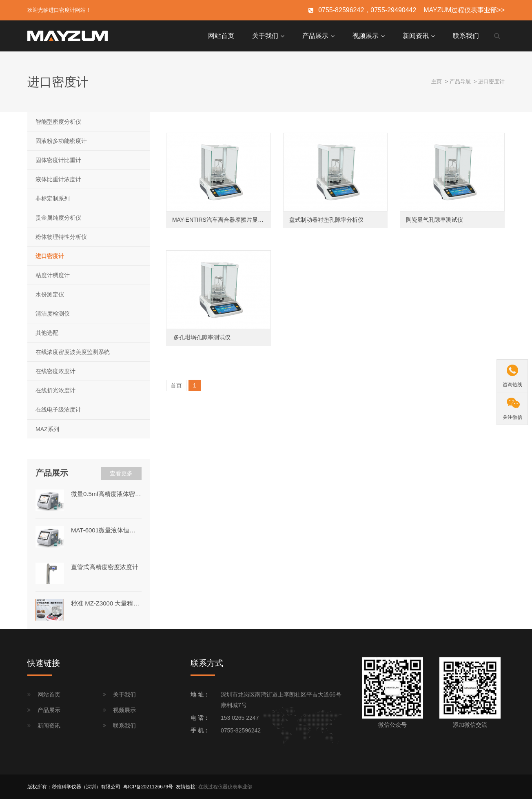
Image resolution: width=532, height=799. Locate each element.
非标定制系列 (53, 198)
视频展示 (366, 36)
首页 (176, 385)
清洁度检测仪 (53, 314)
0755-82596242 (241, 730)
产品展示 (315, 36)
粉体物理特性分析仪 (61, 237)
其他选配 (47, 333)
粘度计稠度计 (53, 275)
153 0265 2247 (240, 718)
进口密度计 (491, 81)
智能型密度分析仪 (58, 122)
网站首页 (221, 36)
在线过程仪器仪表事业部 (225, 787)
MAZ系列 (47, 429)
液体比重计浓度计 (58, 179)
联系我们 (466, 36)
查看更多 (121, 473)
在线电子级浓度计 (58, 410)
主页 (437, 81)
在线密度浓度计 (55, 371)
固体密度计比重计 (58, 160)
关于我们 (265, 36)
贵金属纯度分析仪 (58, 218)
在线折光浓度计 (55, 390)
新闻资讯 (416, 36)
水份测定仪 (50, 294)
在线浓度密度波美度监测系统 (73, 352)
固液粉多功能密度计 (61, 141)
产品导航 (460, 81)
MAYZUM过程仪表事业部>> (464, 10)
